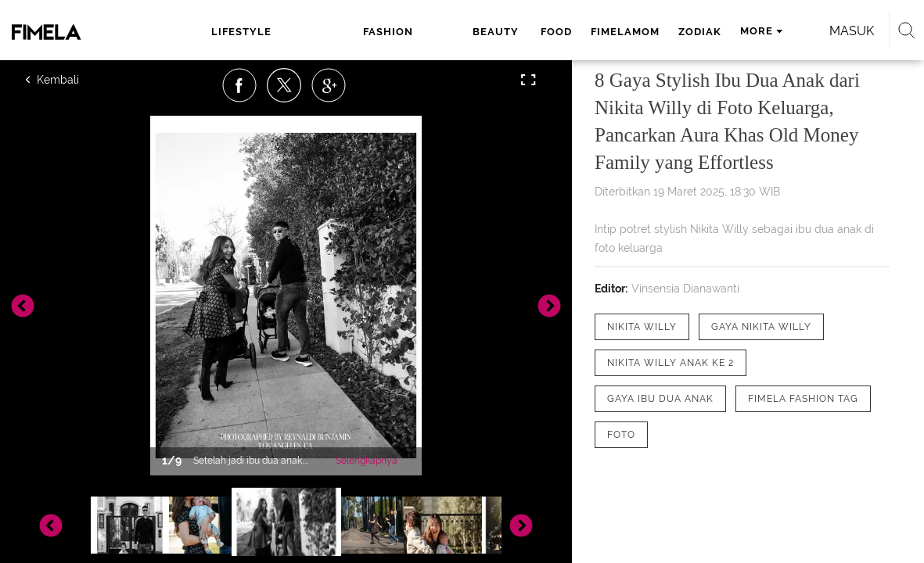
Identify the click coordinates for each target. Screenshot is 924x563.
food (447, 32)
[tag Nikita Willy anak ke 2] (671, 363)
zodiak (590, 32)
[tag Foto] (621, 435)
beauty (389, 32)
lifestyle (227, 32)
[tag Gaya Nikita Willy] (761, 327)
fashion (315, 32)
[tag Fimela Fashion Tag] (803, 399)
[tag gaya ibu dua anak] (660, 399)
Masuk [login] (821, 31)
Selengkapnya (367, 461)
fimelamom (516, 32)
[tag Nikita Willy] (642, 327)
